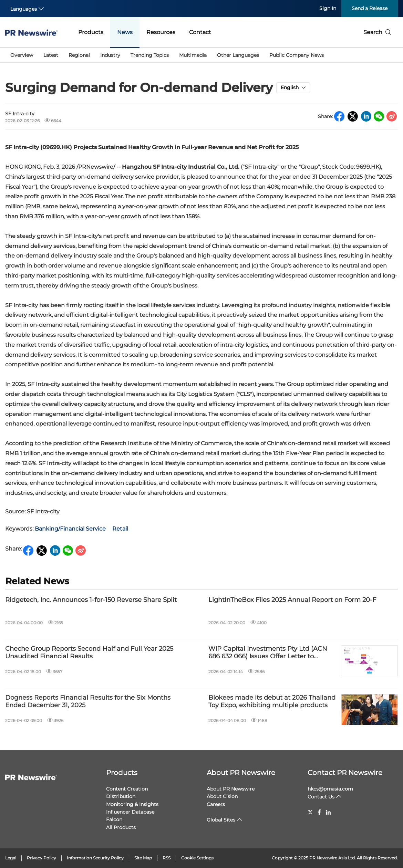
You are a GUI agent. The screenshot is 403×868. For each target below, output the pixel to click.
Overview (22, 55)
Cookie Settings (197, 858)
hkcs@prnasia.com (330, 789)
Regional (79, 55)
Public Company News (297, 55)
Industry (110, 55)
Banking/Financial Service (70, 529)
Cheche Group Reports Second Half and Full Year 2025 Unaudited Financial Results (89, 653)
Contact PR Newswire (345, 773)
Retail (120, 529)
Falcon (114, 819)
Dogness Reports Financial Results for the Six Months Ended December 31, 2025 (88, 702)
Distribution (121, 796)
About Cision (222, 796)
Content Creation (127, 789)
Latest (51, 55)
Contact (200, 32)
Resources (161, 32)
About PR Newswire (241, 773)
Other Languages (238, 55)
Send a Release (370, 8)
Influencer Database (130, 812)
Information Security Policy (95, 858)
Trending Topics (150, 55)
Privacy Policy (42, 858)
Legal (11, 858)
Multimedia (193, 55)
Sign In (328, 8)
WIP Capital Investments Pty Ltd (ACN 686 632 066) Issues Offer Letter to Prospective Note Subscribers (268, 653)
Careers (216, 804)
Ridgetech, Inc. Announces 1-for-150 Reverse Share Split (91, 600)
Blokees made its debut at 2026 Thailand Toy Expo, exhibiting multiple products (272, 702)
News (125, 32)
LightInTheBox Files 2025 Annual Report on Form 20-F (292, 600)
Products (91, 32)
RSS (167, 858)
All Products (121, 827)
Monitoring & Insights (132, 804)
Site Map (143, 858)
